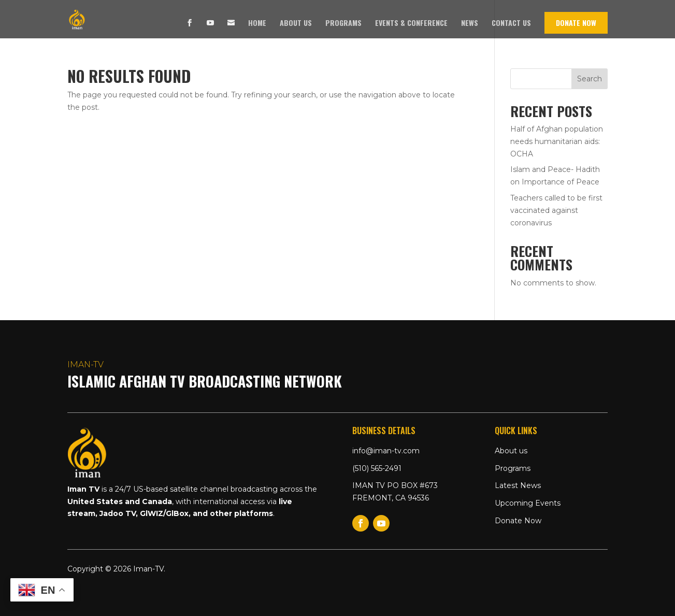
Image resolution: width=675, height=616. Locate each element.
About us (296, 24)
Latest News (518, 485)
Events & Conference (411, 24)
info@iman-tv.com (386, 451)
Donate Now (576, 23)
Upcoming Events (528, 503)
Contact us (511, 24)
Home (257, 24)
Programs (343, 24)
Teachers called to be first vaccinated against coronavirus (556, 210)
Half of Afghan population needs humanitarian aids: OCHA (557, 141)
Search (590, 79)
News (470, 24)
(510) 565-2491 (377, 468)
